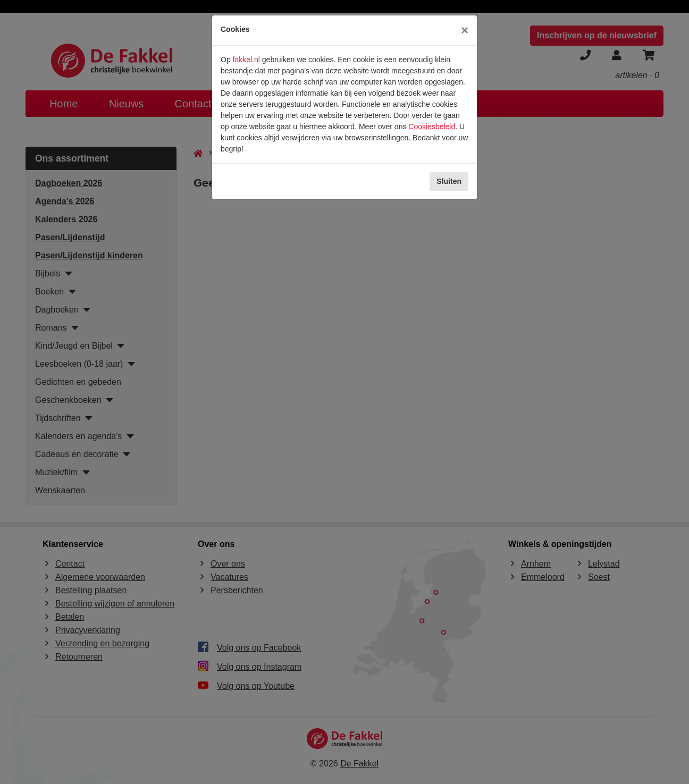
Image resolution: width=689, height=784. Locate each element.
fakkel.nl (246, 60)
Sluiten (449, 181)
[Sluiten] (465, 30)
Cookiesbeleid (432, 127)
